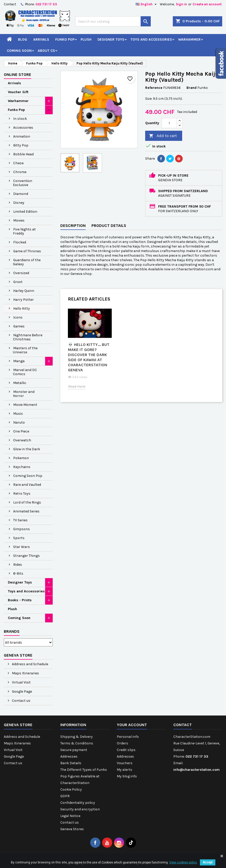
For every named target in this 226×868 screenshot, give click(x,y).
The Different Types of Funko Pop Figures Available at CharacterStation (84, 776)
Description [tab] (73, 226)
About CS (46, 51)
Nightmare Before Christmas (28, 337)
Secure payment (74, 750)
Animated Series (26, 511)
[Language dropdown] (147, 4)
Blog (23, 39)
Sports (19, 538)
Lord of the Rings (27, 502)
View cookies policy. (183, 862)
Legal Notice (70, 816)
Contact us (21, 701)
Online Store (17, 74)
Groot (18, 282)
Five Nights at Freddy (24, 231)
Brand (192, 88)
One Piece (21, 431)
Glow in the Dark (27, 449)
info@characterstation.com (196, 770)
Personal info (128, 737)
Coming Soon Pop (28, 476)
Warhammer (189, 39)
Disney (19, 203)
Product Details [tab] (109, 226)
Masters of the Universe (25, 350)
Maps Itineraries (25, 673)
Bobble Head (23, 154)
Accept (208, 862)
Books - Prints (20, 600)
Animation (22, 136)
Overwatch (22, 440)
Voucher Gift (18, 92)
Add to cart (163, 136)
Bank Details (71, 763)
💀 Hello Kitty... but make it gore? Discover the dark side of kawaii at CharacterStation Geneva (89, 357)
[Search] (113, 21)
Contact (10, 4)
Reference (154, 88)
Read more (77, 386)
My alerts (125, 770)
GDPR (65, 796)
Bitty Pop (21, 145)
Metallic (20, 383)
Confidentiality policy (78, 803)
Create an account (207, 4)
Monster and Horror (24, 394)
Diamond (21, 194)
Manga (19, 361)
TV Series (20, 520)
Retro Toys (22, 494)
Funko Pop (65, 39)
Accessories (23, 128)
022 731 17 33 (46, 4)
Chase (18, 163)
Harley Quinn (24, 291)
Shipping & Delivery (77, 737)
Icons (18, 317)
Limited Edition (25, 212)
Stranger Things (26, 556)
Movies (19, 220)
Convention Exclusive (23, 183)
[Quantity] (169, 123)
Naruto (19, 422)
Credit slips (126, 750)
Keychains (22, 467)
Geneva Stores (72, 829)
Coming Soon (19, 51)
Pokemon (21, 458)
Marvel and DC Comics (25, 372)
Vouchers (125, 763)
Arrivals (41, 39)
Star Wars (22, 547)
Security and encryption (80, 809)
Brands (12, 631)
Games (19, 326)
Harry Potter (23, 300)
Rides (18, 565)
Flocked (20, 242)
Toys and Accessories (151, 39)
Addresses (69, 756)
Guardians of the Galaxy (27, 262)
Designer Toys (111, 39)
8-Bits (18, 573)
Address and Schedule (30, 664)
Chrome (20, 172)
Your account (132, 725)
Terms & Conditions (77, 743)
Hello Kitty (22, 308)
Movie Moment (25, 405)
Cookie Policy (71, 789)
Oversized (21, 273)
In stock (20, 119)
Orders (123, 743)
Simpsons (22, 529)
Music (18, 414)
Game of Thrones (27, 251)
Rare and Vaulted (27, 485)
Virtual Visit (21, 682)
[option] (90, 353)
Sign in (181, 4)
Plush (86, 39)
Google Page (22, 691)
